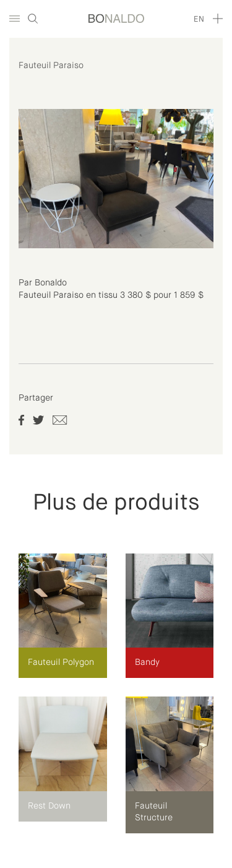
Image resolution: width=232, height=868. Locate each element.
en (199, 20)
